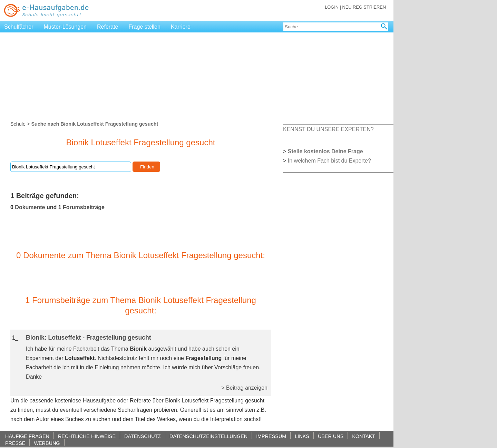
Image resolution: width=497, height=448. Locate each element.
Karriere (181, 27)
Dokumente (30, 207)
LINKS (302, 436)
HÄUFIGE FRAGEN (27, 436)
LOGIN (332, 7)
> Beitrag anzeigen (244, 388)
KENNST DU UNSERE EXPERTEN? (328, 129)
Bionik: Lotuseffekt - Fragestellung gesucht (89, 338)
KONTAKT (364, 436)
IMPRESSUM (271, 436)
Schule (18, 124)
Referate (108, 27)
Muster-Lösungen (65, 27)
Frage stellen (144, 27)
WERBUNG (47, 443)
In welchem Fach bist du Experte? (329, 161)
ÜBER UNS (331, 436)
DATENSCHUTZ (143, 436)
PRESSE (15, 443)
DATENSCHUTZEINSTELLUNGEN (208, 436)
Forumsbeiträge (84, 207)
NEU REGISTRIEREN (364, 7)
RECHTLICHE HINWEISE (87, 436)
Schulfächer (19, 27)
